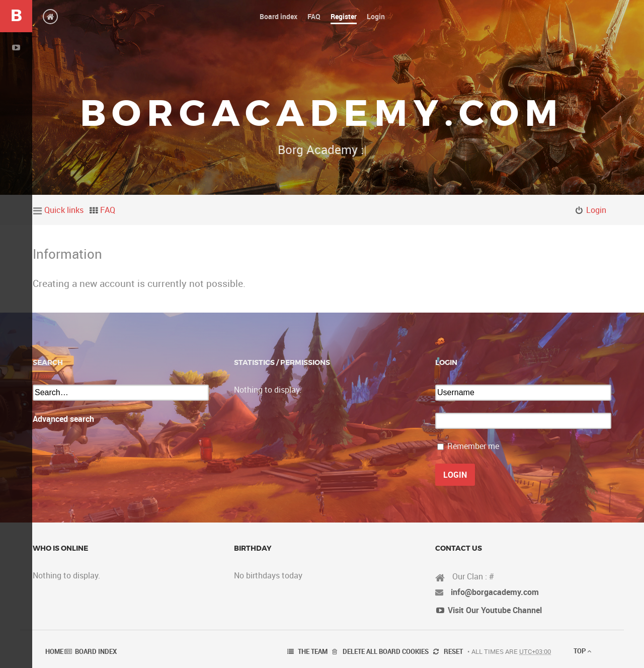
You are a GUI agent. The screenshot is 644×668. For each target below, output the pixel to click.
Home (54, 651)
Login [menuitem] (596, 210)
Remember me (473, 446)
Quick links (64, 210)
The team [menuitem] (313, 651)
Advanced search (63, 419)
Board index (96, 651)
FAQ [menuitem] (108, 210)
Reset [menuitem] (453, 651)
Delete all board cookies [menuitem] (386, 651)
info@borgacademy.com (495, 592)
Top (582, 651)
